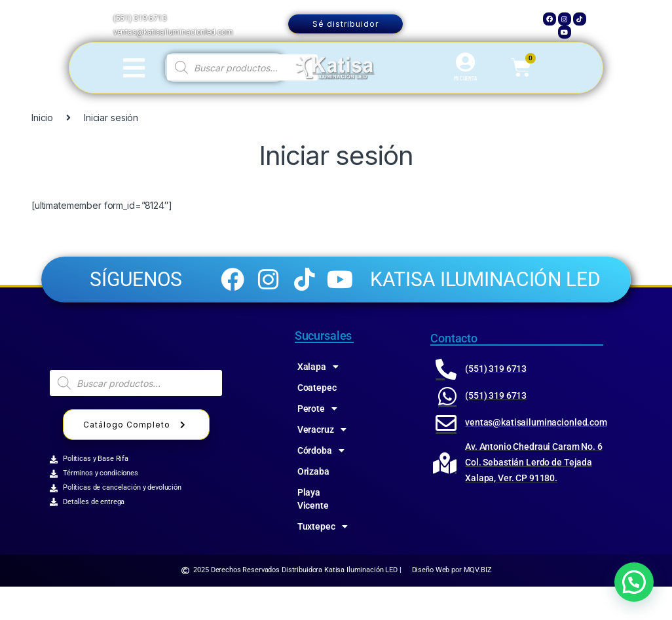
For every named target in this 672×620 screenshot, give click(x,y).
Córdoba (321, 484)
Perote (317, 442)
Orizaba (313, 505)
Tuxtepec (323, 560)
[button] (634, 582)
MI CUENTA (465, 78)
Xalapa (318, 400)
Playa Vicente (313, 532)
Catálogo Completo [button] (136, 458)
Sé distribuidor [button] (345, 24)
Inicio (42, 118)
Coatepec (317, 421)
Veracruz (322, 463)
